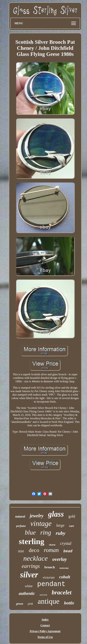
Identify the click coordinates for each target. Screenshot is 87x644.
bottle (69, 603)
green (19, 604)
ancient (43, 595)
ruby (61, 533)
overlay (60, 559)
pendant (51, 584)
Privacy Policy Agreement (45, 631)
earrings (31, 566)
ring (46, 532)
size (21, 551)
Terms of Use (45, 637)
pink (30, 604)
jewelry (37, 516)
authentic (27, 593)
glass (56, 514)
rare (72, 526)
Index (45, 620)
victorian (49, 578)
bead (68, 551)
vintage (41, 524)
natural (20, 517)
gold (72, 516)
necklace (36, 558)
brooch (50, 567)
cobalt (65, 577)
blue (30, 532)
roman (51, 550)
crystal (66, 543)
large (60, 525)
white (29, 586)
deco (34, 550)
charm (52, 545)
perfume (21, 526)
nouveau (64, 568)
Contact (45, 625)
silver (29, 575)
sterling (32, 541)
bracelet (62, 592)
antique (48, 601)
